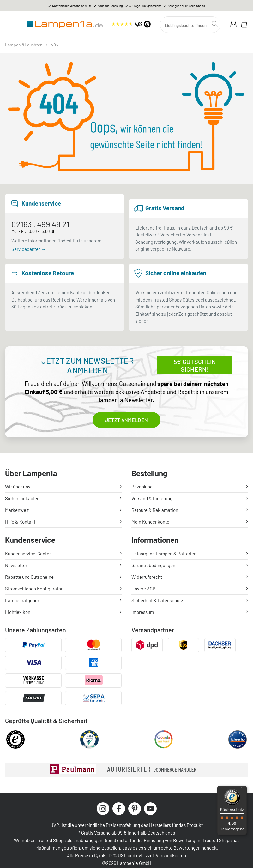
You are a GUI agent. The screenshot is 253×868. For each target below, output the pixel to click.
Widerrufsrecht (147, 577)
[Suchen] (190, 25)
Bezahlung (142, 487)
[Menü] (243, 789)
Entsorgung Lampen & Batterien (164, 554)
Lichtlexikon (18, 612)
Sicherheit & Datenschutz (157, 600)
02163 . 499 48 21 (40, 224)
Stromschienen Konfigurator (34, 589)
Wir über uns (18, 487)
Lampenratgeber (22, 600)
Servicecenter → (29, 249)
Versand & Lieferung (152, 498)
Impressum (143, 612)
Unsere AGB (143, 589)
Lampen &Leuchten (24, 45)
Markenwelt (17, 510)
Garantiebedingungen (153, 565)
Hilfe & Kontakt (20, 522)
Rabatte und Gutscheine (29, 577)
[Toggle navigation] (11, 24)
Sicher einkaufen (22, 498)
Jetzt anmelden (126, 420)
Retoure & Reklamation (155, 510)
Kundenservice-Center (28, 554)
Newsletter (16, 565)
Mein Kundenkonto (150, 522)
